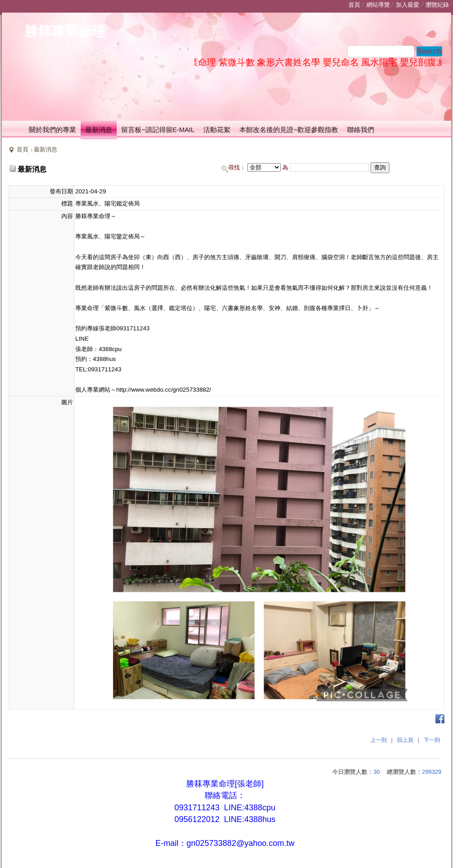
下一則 (432, 740)
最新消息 (46, 149)
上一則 (379, 740)
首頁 (23, 149)
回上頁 (405, 740)
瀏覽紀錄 (437, 5)
